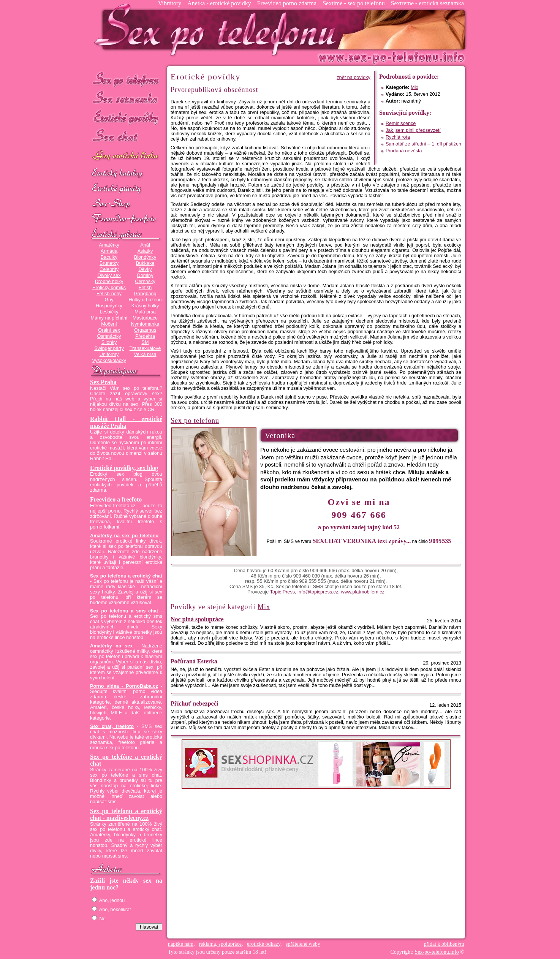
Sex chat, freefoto (112, 726)
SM (145, 342)
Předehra (145, 336)
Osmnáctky (109, 336)
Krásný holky (145, 306)
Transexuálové (145, 348)
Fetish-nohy (109, 294)
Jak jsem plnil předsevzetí (413, 130)
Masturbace (145, 318)
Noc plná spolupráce (197, 619)
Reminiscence (401, 123)
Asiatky (145, 251)
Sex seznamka (126, 98)
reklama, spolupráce (220, 944)
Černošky (145, 282)
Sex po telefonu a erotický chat (126, 576)
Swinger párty (109, 348)
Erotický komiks (109, 288)
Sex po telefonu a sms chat (124, 611)
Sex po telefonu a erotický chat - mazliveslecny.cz (126, 814)
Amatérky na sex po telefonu (124, 536)
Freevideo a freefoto (116, 499)
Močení (109, 324)
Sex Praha (103, 382)
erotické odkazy (264, 944)
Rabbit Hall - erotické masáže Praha (126, 422)
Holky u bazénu (145, 300)
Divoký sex (109, 275)
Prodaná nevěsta (404, 151)
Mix (414, 87)
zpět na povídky (354, 78)
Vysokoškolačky (109, 361)
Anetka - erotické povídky (219, 3)
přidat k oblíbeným (444, 944)
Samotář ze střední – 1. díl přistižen (423, 144)
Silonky (109, 342)
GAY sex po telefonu (126, 156)
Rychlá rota (398, 137)
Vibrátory (170, 3)
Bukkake (145, 263)
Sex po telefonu (126, 79)
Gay (109, 300)
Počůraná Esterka (194, 661)
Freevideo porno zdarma (287, 3)
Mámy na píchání (109, 318)
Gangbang (145, 294)
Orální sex (109, 330)
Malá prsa (145, 312)
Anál (145, 245)
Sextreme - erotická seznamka (427, 3)
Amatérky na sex (111, 646)
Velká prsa (145, 354)
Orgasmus (145, 330)
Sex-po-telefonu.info (437, 952)
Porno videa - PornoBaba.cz (124, 686)
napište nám (181, 944)
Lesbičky (109, 312)
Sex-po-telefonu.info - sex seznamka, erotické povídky (218, 29)
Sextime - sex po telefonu (354, 3)
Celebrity (109, 269)
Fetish (145, 288)
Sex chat (126, 137)
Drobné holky (109, 282)
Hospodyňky (109, 306)
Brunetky (109, 263)
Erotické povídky (126, 118)
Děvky (145, 269)
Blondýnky (145, 257)
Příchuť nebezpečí (194, 703)
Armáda (109, 251)
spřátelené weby (303, 944)
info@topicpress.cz (318, 592)
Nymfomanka (145, 324)
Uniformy (109, 354)
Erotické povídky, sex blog (124, 468)
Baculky (109, 257)
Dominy (145, 275)
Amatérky (109, 245)
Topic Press (282, 592)
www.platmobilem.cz (363, 592)
